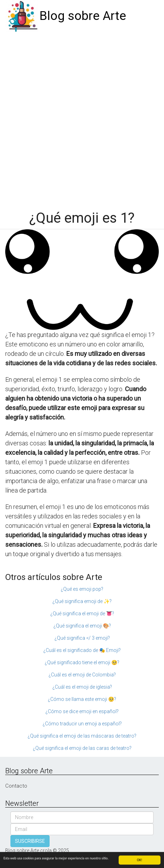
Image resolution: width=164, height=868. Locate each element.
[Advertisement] (82, 118)
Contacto (16, 786)
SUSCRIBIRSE (30, 841)
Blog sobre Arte (83, 16)
